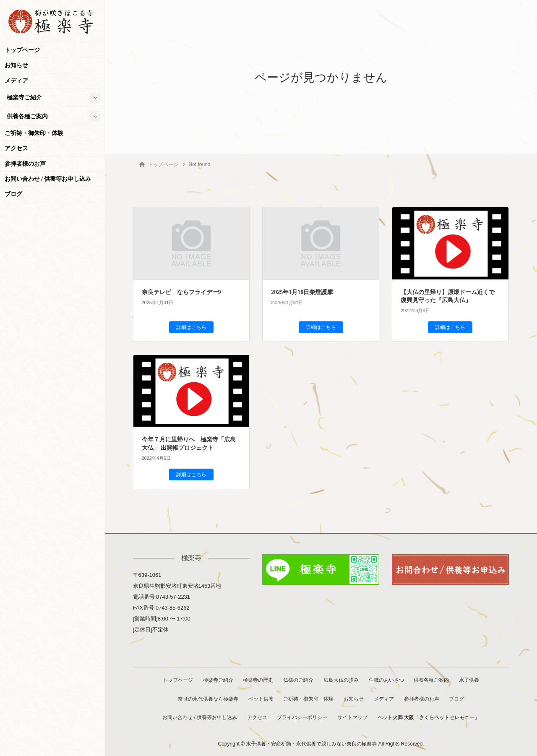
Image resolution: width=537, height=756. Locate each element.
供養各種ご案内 (27, 116)
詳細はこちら (191, 327)
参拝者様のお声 (25, 164)
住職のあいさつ (387, 680)
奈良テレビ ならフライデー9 (181, 292)
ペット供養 (260, 699)
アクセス (16, 148)
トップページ (22, 50)
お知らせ (16, 65)
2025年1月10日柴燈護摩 (302, 292)
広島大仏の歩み (341, 680)
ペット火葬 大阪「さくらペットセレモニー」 (430, 717)
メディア (16, 81)
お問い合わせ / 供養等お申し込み (48, 179)
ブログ (13, 194)
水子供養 (472, 680)
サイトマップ (353, 717)
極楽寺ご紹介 (24, 98)
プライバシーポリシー (302, 717)
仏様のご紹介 (298, 680)
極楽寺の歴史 (258, 680)
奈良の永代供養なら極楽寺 (206, 699)
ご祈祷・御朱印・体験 (34, 133)
